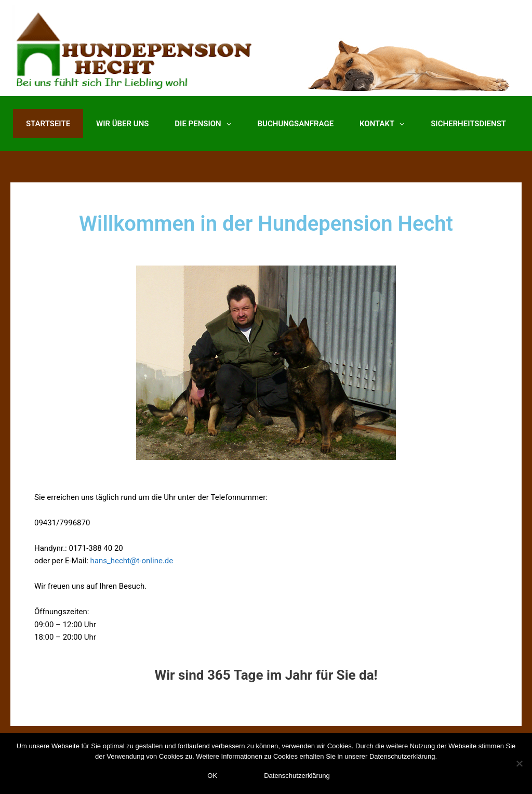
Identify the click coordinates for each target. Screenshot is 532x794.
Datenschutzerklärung (297, 776)
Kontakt (382, 124)
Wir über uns (122, 124)
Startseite (48, 124)
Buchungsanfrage (296, 124)
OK (212, 776)
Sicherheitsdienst (468, 124)
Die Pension (203, 124)
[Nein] (519, 763)
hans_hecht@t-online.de (132, 561)
